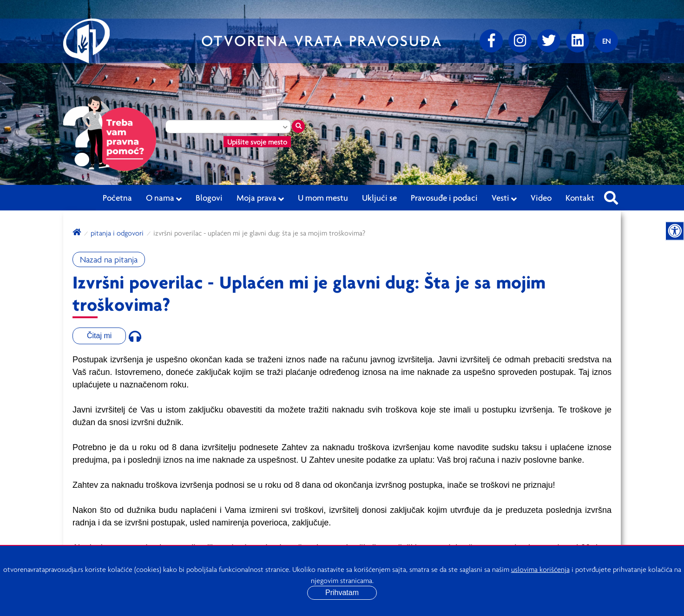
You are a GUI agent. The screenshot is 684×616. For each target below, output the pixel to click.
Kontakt (580, 197)
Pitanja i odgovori (117, 233)
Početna (117, 197)
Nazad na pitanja (109, 259)
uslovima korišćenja (540, 569)
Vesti (504, 198)
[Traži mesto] (298, 126)
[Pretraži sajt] (611, 195)
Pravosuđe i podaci (444, 197)
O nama (164, 198)
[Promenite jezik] (606, 41)
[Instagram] (520, 41)
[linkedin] (578, 41)
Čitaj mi (99, 336)
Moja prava (260, 198)
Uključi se (379, 197)
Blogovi (209, 197)
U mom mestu (323, 197)
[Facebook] (491, 41)
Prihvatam (342, 593)
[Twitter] (549, 41)
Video (541, 197)
